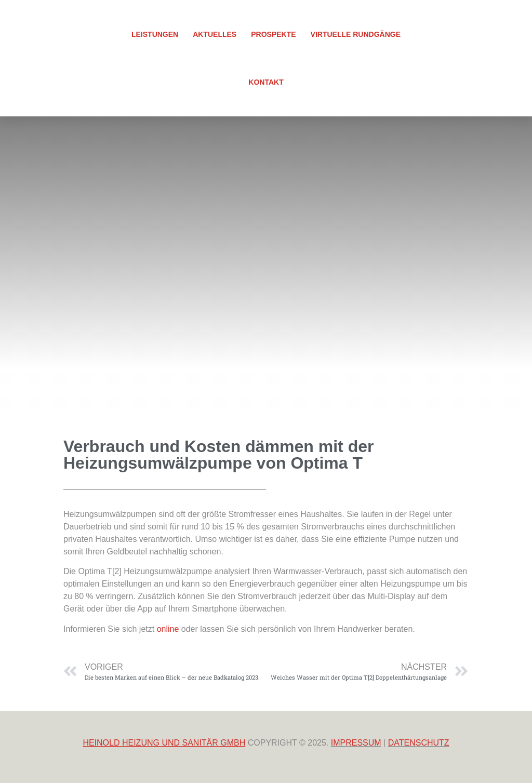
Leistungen (155, 34)
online (168, 629)
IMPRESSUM (356, 743)
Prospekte (273, 34)
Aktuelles (215, 34)
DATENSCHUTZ (419, 743)
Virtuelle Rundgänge (356, 34)
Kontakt (266, 82)
